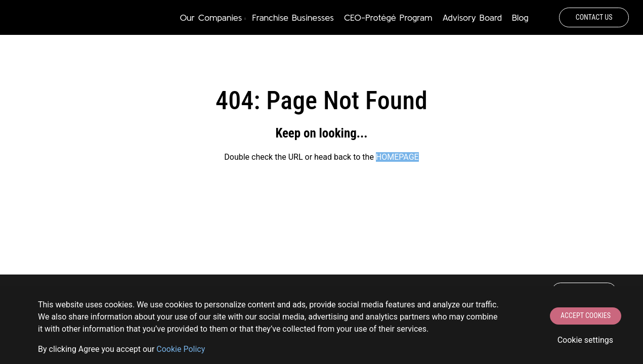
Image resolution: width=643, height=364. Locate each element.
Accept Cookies (586, 315)
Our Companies (211, 17)
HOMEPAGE (397, 157)
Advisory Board (472, 17)
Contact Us (594, 17)
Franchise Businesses (293, 17)
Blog (520, 17)
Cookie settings (585, 340)
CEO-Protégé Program (388, 17)
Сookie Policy (181, 349)
